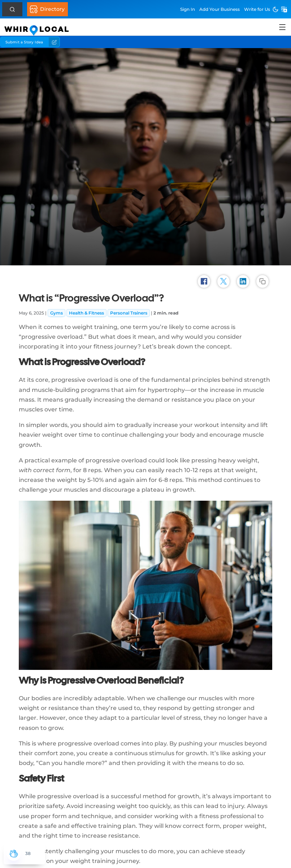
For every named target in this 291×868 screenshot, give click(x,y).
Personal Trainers (129, 313)
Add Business (220, 9)
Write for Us (257, 9)
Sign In (188, 9)
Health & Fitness (86, 313)
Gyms (57, 313)
